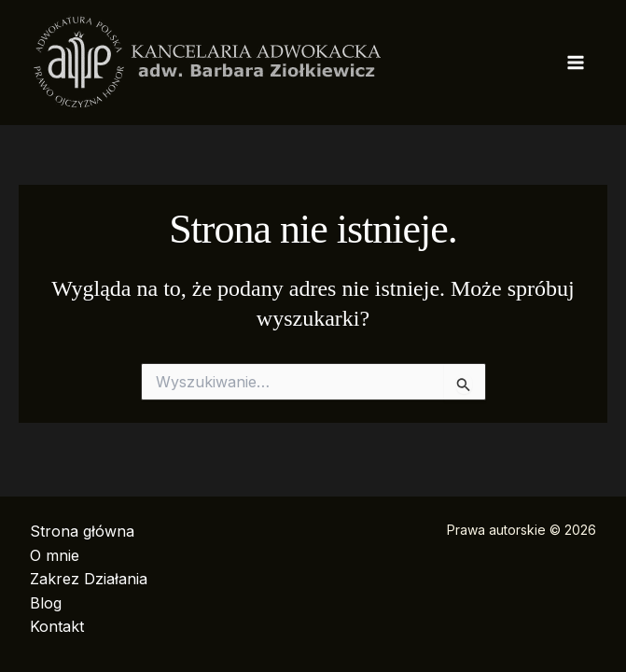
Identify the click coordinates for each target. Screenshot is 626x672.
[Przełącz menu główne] (576, 63)
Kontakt (57, 626)
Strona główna (82, 531)
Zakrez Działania (89, 579)
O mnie (55, 555)
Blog (46, 603)
